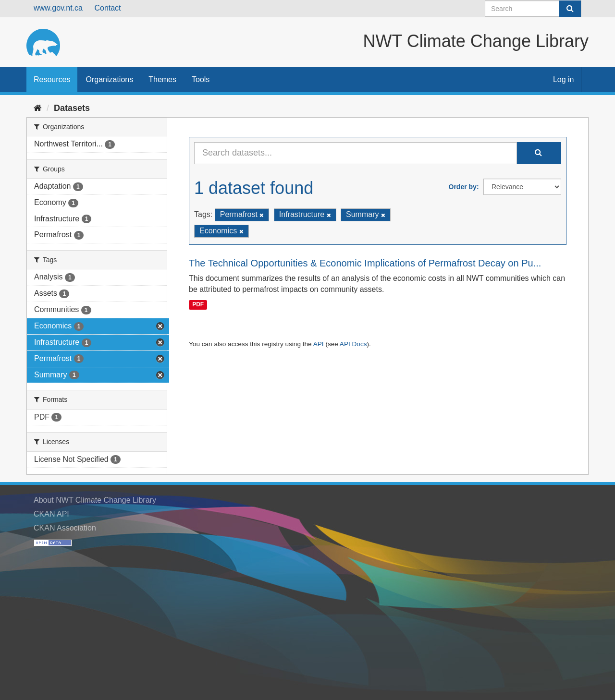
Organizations (109, 79)
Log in (564, 79)
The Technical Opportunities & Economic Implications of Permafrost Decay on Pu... (365, 263)
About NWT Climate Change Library (95, 500)
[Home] (38, 108)
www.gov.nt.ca (58, 8)
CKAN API (51, 514)
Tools (201, 79)
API (319, 344)
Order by (463, 187)
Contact (107, 8)
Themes (162, 79)
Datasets (72, 108)
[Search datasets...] (356, 153)
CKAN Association (65, 528)
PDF (198, 304)
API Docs (353, 344)
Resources (52, 79)
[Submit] (570, 9)
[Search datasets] (533, 9)
